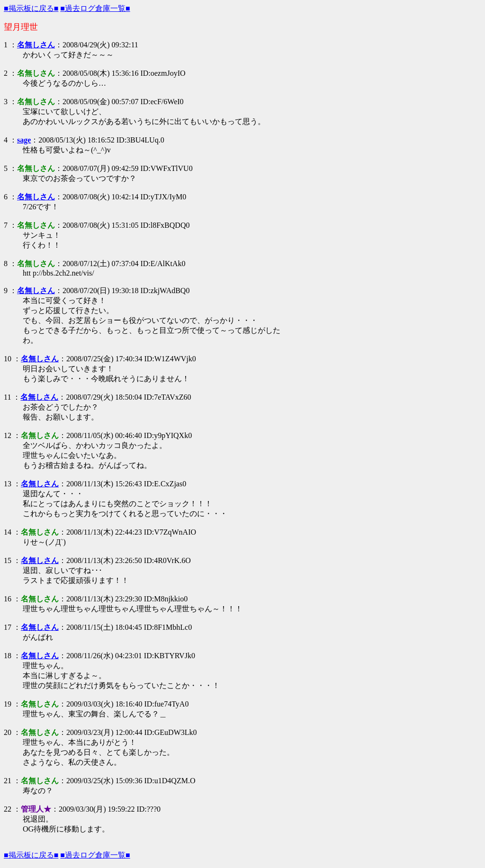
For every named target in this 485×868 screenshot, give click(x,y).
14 (8, 532)
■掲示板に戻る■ (31, 8)
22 (8, 809)
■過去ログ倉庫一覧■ (95, 8)
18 (8, 656)
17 (8, 627)
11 (7, 397)
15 (8, 560)
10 (8, 359)
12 (8, 435)
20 (8, 732)
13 (8, 484)
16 (8, 599)
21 (8, 781)
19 (8, 704)
